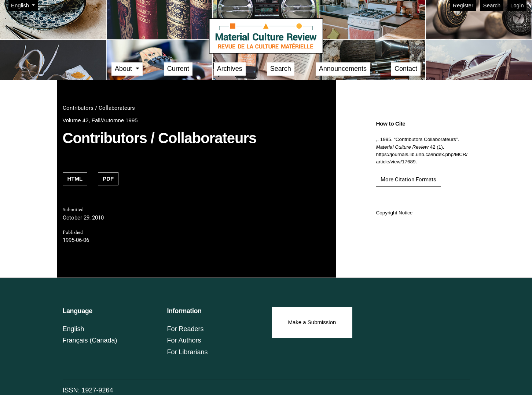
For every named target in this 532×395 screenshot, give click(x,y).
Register (463, 5)
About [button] (124, 69)
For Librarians (188, 352)
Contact (406, 69)
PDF (108, 179)
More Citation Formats (408, 180)
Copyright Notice (394, 213)
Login (517, 5)
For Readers (186, 329)
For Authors (184, 340)
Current (178, 69)
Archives (230, 69)
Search (492, 5)
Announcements (343, 69)
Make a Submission (312, 322)
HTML (75, 179)
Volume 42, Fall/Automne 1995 (100, 120)
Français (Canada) (90, 340)
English (24, 5)
